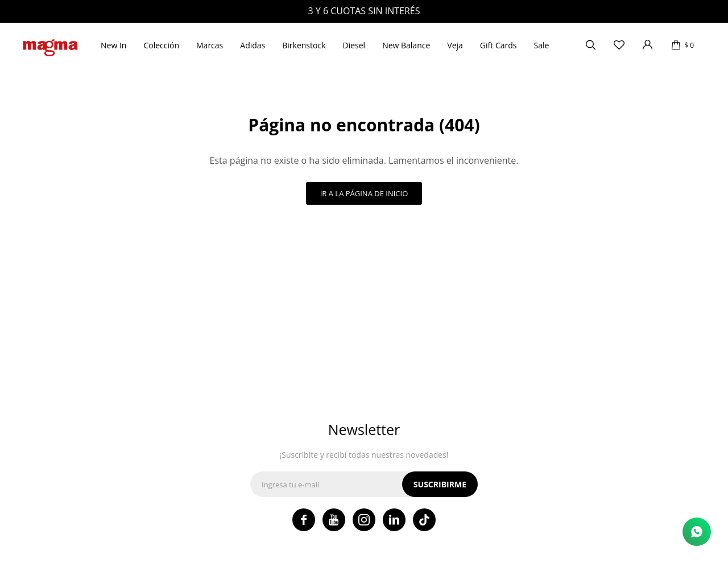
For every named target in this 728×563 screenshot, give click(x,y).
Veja (455, 45)
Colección (161, 45)
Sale (541, 45)
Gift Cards (499, 45)
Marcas (210, 45)
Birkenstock (304, 45)
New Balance (406, 45)
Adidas (253, 45)
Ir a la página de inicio (364, 193)
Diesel (354, 45)
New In (113, 45)
